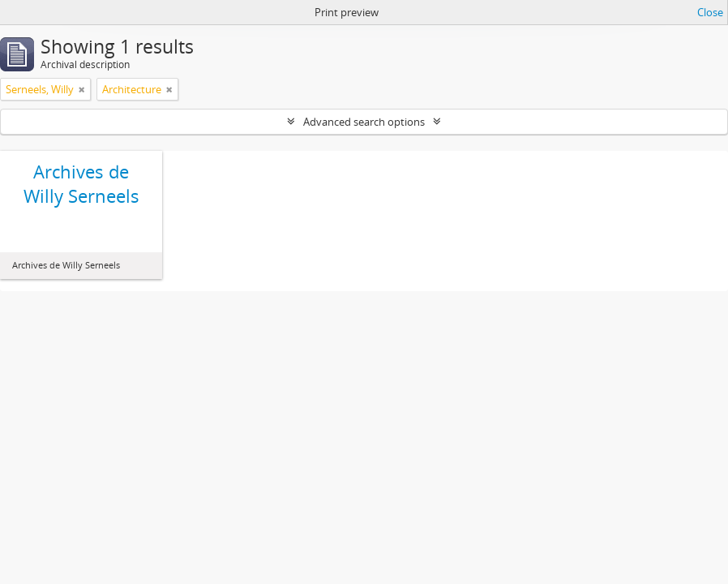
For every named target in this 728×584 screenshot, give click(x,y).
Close (710, 12)
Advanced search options (364, 122)
